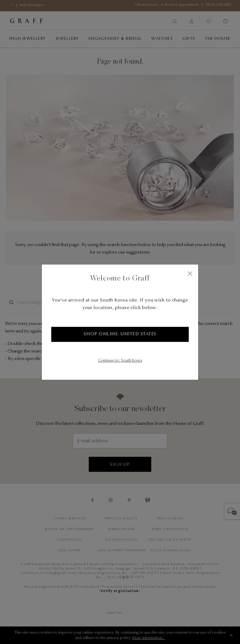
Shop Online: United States (120, 334)
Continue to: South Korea (120, 361)
